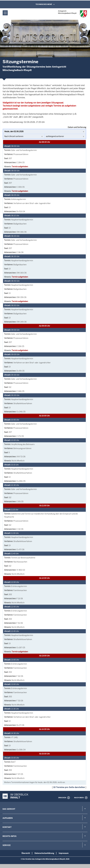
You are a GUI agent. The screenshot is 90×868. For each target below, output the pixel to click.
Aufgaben (8, 818)
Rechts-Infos (10, 836)
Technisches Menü (44, 4)
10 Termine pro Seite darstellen (69, 787)
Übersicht (26, 853)
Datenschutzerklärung (44, 853)
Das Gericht (9, 809)
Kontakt (7, 827)
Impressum (64, 853)
